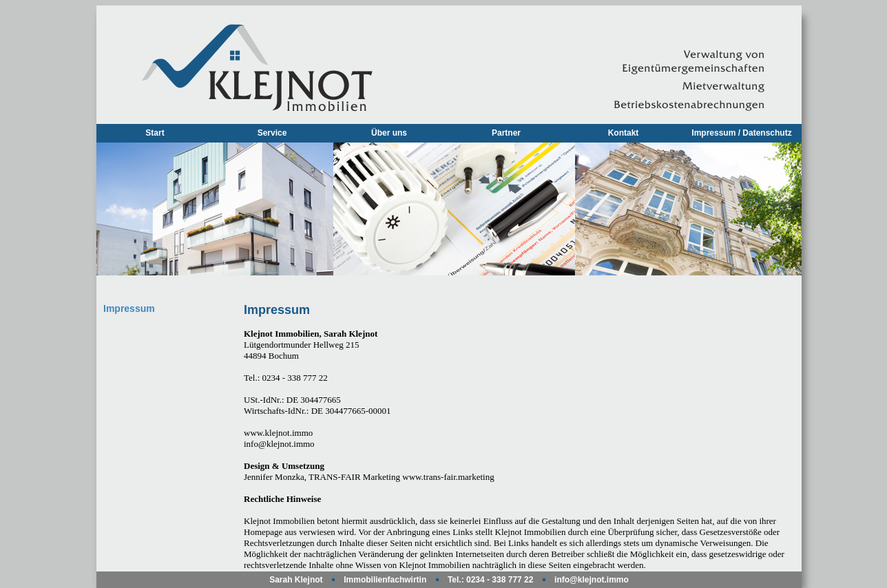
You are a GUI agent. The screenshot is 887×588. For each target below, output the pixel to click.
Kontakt (624, 133)
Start (155, 133)
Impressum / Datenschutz (741, 133)
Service (272, 133)
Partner (506, 133)
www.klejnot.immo (278, 433)
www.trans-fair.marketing (448, 477)
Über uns (389, 133)
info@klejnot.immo (279, 444)
